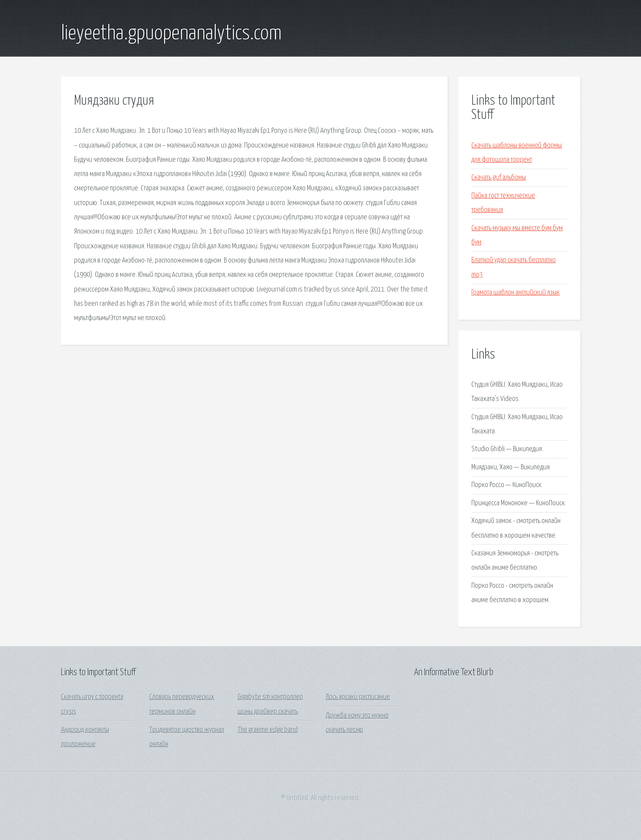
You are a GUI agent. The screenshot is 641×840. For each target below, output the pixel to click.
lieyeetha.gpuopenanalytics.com (171, 34)
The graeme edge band (268, 730)
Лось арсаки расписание (358, 697)
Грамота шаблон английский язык (515, 293)
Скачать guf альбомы (499, 178)
